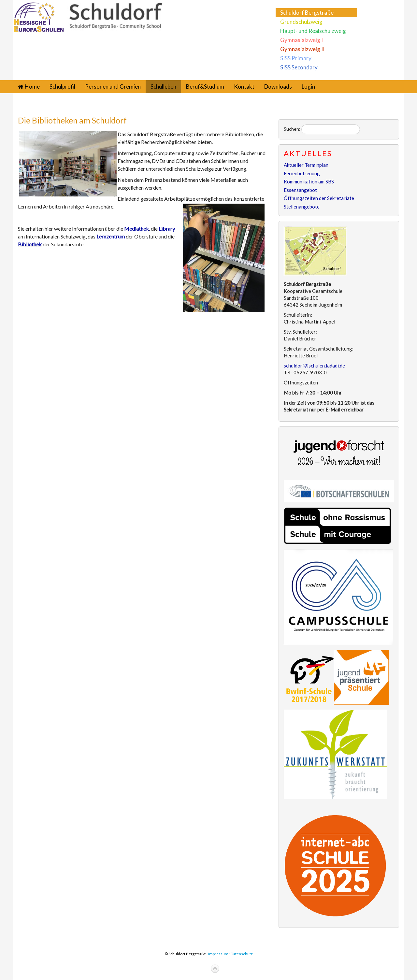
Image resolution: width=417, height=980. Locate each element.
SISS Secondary (299, 67)
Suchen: (292, 129)
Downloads (278, 86)
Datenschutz (242, 954)
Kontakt (244, 86)
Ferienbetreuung (302, 173)
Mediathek (137, 229)
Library (167, 229)
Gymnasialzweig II (302, 49)
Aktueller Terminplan (306, 165)
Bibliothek (30, 244)
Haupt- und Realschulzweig (313, 31)
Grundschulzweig (301, 22)
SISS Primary (296, 58)
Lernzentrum (111, 236)
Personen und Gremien (113, 86)
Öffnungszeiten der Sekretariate (319, 198)
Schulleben (163, 86)
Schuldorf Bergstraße (307, 13)
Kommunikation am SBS (309, 181)
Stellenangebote (302, 207)
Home (32, 86)
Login (308, 86)
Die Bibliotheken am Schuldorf (72, 120)
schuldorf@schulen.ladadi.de (314, 366)
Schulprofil (62, 86)
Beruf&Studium (205, 86)
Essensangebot (300, 190)
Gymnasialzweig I (302, 40)
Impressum (218, 954)
